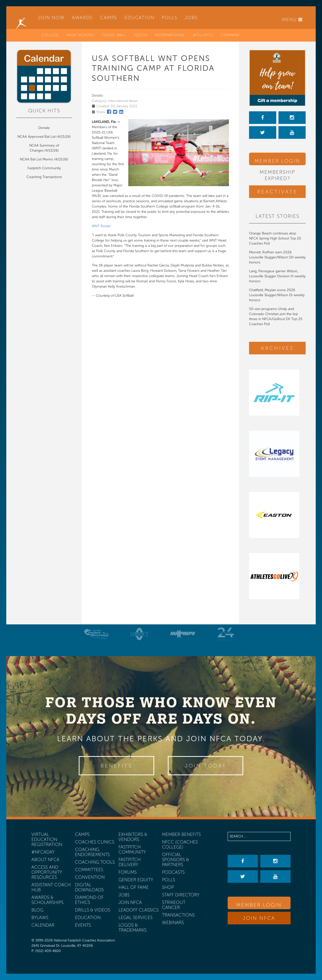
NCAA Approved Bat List (36, 137)
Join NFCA (259, 918)
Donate (44, 128)
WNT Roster (101, 226)
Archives (277, 348)
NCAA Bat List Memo (37, 159)
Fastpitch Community (44, 168)
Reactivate (277, 192)
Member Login (277, 161)
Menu (292, 20)
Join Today (206, 766)
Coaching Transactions (44, 177)
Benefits (116, 766)
